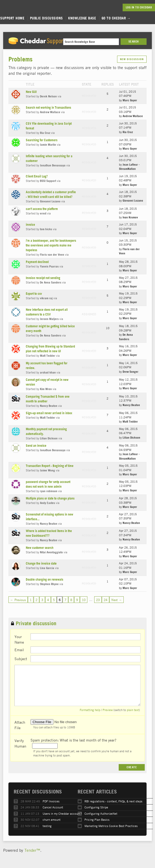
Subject (21, 659)
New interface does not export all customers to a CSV (47, 312)
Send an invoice (36, 446)
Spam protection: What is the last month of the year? (73, 740)
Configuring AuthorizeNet (101, 814)
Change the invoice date (41, 563)
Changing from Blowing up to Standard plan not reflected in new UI (50, 349)
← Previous (18, 600)
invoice (30, 225)
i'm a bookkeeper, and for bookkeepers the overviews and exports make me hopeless (51, 245)
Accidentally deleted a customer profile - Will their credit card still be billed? (51, 194)
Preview (108, 710)
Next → (117, 600)
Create (132, 767)
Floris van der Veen (52, 255)
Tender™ (32, 850)
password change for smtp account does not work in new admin (48, 484)
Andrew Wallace (50, 112)
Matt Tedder (48, 356)
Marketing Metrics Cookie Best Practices (111, 826)
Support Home (12, 18)
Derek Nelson (48, 96)
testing (47, 826)
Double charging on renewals (44, 579)
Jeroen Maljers (49, 319)
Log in (130, 7)
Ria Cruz (45, 133)
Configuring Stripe (96, 807)
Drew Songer (131, 372)
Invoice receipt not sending (43, 278)
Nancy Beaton (49, 406)
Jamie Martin (48, 145)
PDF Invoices (51, 801)
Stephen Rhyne (49, 584)
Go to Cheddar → (116, 18)
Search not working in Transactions (48, 107)
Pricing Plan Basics (97, 820)
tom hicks (46, 229)
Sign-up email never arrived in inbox (49, 413)
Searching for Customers (42, 140)
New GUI (31, 92)
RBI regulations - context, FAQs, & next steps (113, 801)
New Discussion (132, 59)
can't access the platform (42, 209)
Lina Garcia (47, 568)
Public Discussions (46, 18)
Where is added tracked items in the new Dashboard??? (49, 533)
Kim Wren (46, 389)
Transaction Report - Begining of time (50, 466)
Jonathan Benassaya (53, 165)
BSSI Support (48, 181)
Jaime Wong (47, 470)
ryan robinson (49, 491)
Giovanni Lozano (50, 201)
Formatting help (90, 710)
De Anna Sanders (51, 282)
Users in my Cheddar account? (62, 814)
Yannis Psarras (49, 266)
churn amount (52, 820)
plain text (133, 710)
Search (134, 41)
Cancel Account (53, 807)
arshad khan (48, 372)
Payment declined (37, 262)
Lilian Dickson (49, 438)
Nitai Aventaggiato (51, 552)
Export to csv (34, 294)
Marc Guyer (130, 100)
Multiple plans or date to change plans (50, 498)
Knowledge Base (82, 18)
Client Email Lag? (37, 176)
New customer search (40, 548)
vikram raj (46, 298)
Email (19, 650)
